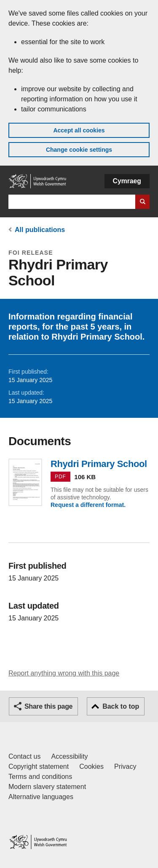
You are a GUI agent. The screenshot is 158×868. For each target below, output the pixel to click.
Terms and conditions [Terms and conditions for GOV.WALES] (40, 777)
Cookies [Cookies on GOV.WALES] (91, 766)
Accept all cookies (79, 130)
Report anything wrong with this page (64, 673)
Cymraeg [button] (127, 181)
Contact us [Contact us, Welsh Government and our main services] (24, 756)
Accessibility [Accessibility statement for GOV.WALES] (69, 756)
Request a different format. (88, 505)
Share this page (48, 706)
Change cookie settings (79, 150)
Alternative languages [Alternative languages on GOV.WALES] (41, 797)
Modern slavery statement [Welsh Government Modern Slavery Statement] (47, 787)
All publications (40, 230)
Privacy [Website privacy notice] (125, 766)
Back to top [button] (121, 706)
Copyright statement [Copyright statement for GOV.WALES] (39, 766)
